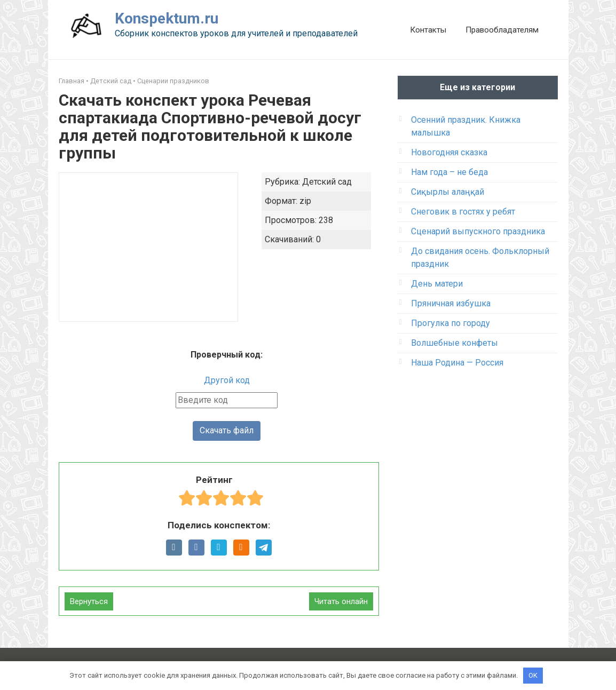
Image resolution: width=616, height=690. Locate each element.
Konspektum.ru (167, 18)
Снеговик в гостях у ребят (463, 212)
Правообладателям (502, 30)
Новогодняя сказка (449, 152)
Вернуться (89, 601)
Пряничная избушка (451, 303)
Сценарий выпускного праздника (478, 231)
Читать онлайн (341, 601)
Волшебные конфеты (455, 343)
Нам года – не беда (449, 172)
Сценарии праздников (173, 81)
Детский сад (111, 81)
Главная (72, 81)
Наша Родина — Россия (457, 363)
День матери (437, 284)
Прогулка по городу (451, 323)
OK (533, 675)
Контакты (428, 30)
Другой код (227, 380)
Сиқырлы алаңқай (448, 192)
